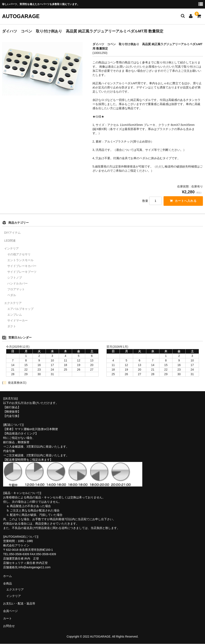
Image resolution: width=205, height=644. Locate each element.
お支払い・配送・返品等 (19, 603)
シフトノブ (15, 278)
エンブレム (15, 315)
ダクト (12, 326)
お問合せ (9, 626)
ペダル (12, 295)
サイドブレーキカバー (22, 266)
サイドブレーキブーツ (22, 272)
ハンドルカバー (17, 284)
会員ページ (10, 611)
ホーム (7, 576)
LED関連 (10, 241)
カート (7, 618)
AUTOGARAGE (21, 16)
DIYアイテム (12, 233)
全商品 (7, 583)
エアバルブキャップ (20, 309)
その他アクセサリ (19, 254)
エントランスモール (20, 260)
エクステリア (13, 303)
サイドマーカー (17, 321)
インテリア (11, 249)
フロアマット (16, 289)
